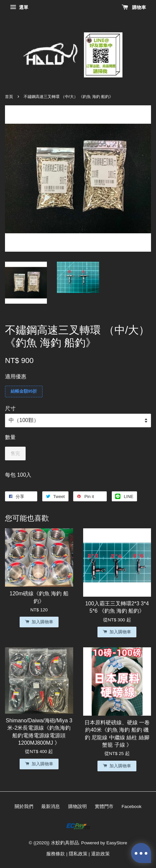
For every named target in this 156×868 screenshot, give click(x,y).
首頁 (9, 97)
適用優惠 (16, 376)
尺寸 (10, 408)
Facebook (132, 806)
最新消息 (51, 806)
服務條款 (56, 854)
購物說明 (78, 806)
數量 (10, 437)
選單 (19, 7)
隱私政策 (78, 854)
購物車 (134, 7)
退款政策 (100, 854)
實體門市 (104, 806)
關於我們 (24, 806)
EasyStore (117, 843)
